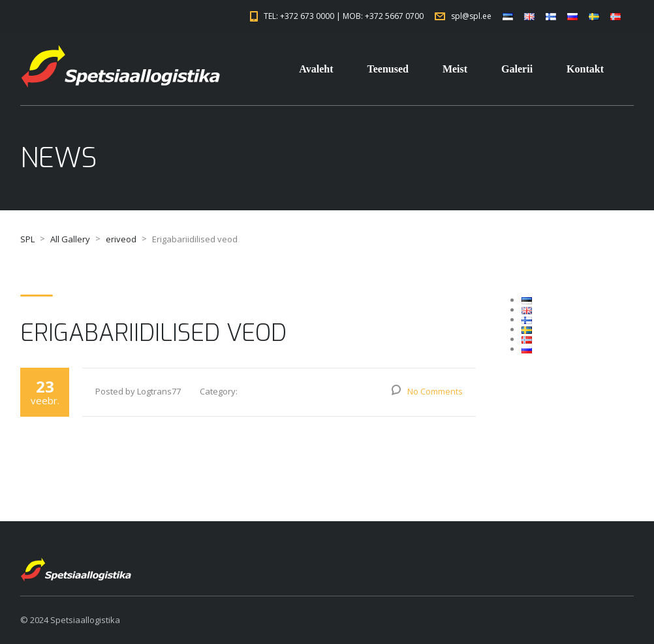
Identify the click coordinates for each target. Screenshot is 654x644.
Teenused (387, 69)
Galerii (517, 69)
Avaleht (316, 69)
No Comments (435, 391)
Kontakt (585, 69)
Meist (455, 69)
